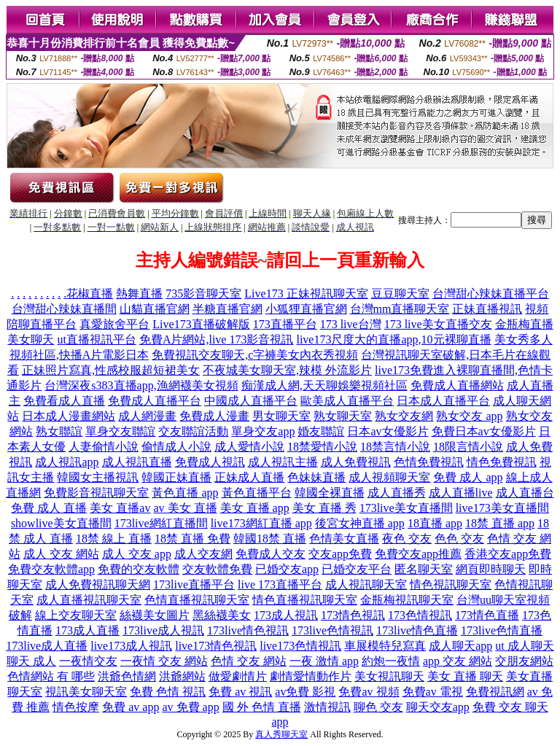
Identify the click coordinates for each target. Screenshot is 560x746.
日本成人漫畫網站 (69, 416)
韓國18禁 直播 (270, 539)
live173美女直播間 (502, 508)
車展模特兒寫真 (385, 646)
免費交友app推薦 (418, 554)
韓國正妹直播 (176, 477)
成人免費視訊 (356, 462)
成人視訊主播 (283, 462)
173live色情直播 (502, 630)
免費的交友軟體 (139, 569)
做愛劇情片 (238, 676)
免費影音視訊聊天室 (96, 493)
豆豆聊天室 (400, 294)
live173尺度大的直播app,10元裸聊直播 (393, 339)
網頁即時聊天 (491, 569)
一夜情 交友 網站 (164, 661)
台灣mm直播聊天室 (400, 309)
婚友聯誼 (321, 431)
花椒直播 (90, 294)
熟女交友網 (404, 416)
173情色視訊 (353, 615)
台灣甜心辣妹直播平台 (491, 294)
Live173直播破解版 (201, 324)
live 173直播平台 (280, 584)
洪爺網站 (182, 676)
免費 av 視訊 (240, 692)
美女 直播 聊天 (465, 676)
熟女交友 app (469, 416)
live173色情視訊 (300, 646)
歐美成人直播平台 (347, 401)
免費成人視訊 (210, 462)
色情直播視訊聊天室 (197, 600)
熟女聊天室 (343, 416)
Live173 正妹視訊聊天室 (306, 294)
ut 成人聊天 (524, 646)
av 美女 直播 (185, 508)
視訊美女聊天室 (86, 692)
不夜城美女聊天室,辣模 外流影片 (287, 370)
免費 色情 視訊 (168, 692)
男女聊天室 (281, 416)
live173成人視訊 (131, 646)
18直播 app (435, 523)
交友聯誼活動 (193, 431)
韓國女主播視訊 (98, 477)
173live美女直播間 (406, 508)
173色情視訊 (420, 615)
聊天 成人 (31, 661)
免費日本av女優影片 (484, 431)
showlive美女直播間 (61, 523)
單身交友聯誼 (120, 431)
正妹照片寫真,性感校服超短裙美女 (111, 370)
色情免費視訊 (429, 462)
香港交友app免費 (508, 554)
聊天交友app (438, 707)
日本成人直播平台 (443, 401)
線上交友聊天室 (76, 615)
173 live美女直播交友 (438, 324)
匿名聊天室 (424, 569)
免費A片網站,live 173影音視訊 (217, 339)
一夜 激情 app (324, 661)
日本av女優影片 (388, 431)
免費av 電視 (433, 692)
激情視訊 (327, 707)
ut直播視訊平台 (96, 339)
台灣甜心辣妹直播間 (64, 309)
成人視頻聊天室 (389, 477)
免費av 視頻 (369, 692)
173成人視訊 (286, 615)
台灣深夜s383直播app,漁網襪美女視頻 (141, 385)
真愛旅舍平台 (114, 324)
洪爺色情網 (127, 676)
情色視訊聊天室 (451, 584)
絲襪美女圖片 (155, 615)
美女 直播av (120, 508)
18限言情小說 (468, 447)
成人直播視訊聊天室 (89, 600)
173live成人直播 (47, 646)
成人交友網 (203, 554)
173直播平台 (285, 324)
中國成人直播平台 (251, 401)
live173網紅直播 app (261, 523)
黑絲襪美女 (222, 615)
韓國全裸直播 (330, 493)
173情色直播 (487, 615)
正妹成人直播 (249, 477)
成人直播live (461, 493)
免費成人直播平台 (155, 401)
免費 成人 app (468, 477)
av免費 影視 (305, 692)
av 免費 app (190, 707)
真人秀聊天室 (281, 734)
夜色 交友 (407, 539)
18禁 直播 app (500, 523)
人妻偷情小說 (104, 447)
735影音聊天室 (203, 294)
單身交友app (263, 431)
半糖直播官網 (227, 309)
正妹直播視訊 (487, 309)
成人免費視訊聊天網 (98, 584)
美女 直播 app (255, 508)
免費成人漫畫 (214, 416)
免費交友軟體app (51, 569)
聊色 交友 (378, 707)
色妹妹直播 (316, 477)
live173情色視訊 (216, 646)
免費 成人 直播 (49, 508)
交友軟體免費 (217, 569)
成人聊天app (460, 646)
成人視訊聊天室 (366, 584)
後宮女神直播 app (360, 523)
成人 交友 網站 (61, 554)
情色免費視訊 (502, 462)
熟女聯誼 (59, 431)
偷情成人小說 (176, 447)
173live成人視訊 (163, 630)
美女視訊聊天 (389, 676)
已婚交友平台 (357, 569)
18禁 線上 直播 (114, 539)
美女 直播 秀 (324, 508)
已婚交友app (287, 569)
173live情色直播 (417, 630)
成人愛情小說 (249, 447)
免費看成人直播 (64, 401)
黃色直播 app (185, 493)
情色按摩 (76, 707)
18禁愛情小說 (322, 447)
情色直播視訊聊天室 (305, 600)
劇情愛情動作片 (311, 676)
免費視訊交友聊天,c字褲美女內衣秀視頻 (255, 355)
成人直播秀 (397, 493)
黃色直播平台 (257, 493)
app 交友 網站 (458, 661)
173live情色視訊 (248, 630)
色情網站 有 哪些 (51, 676)
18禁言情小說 (395, 447)
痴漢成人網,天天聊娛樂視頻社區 (324, 385)
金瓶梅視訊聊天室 (407, 600)
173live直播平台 (194, 584)
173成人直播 (87, 630)
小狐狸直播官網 (306, 309)
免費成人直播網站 (457, 385)
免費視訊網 (495, 692)
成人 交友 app (137, 554)
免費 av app (131, 707)
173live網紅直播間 (161, 523)
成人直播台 (525, 493)
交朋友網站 (524, 661)
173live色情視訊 (332, 630)
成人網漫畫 (147, 416)
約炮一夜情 (391, 661)
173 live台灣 (351, 324)
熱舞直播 (139, 294)
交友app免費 (340, 554)
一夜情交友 (88, 661)
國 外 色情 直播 (262, 707)
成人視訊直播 (137, 462)
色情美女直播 (344, 539)
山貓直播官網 (155, 309)
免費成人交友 (271, 554)
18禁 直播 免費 (192, 539)
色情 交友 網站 (249, 661)
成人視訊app (67, 462)
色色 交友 (459, 539)
